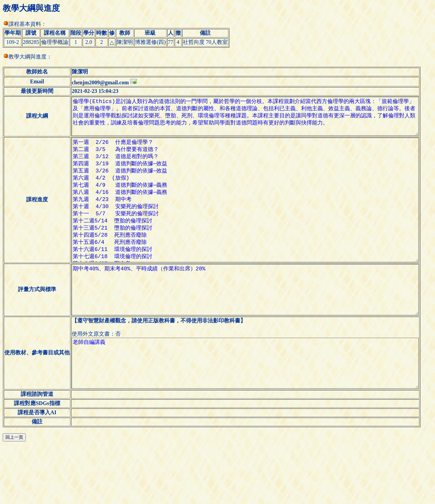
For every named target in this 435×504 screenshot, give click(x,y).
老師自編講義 (250, 415)
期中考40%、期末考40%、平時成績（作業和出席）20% (250, 331)
